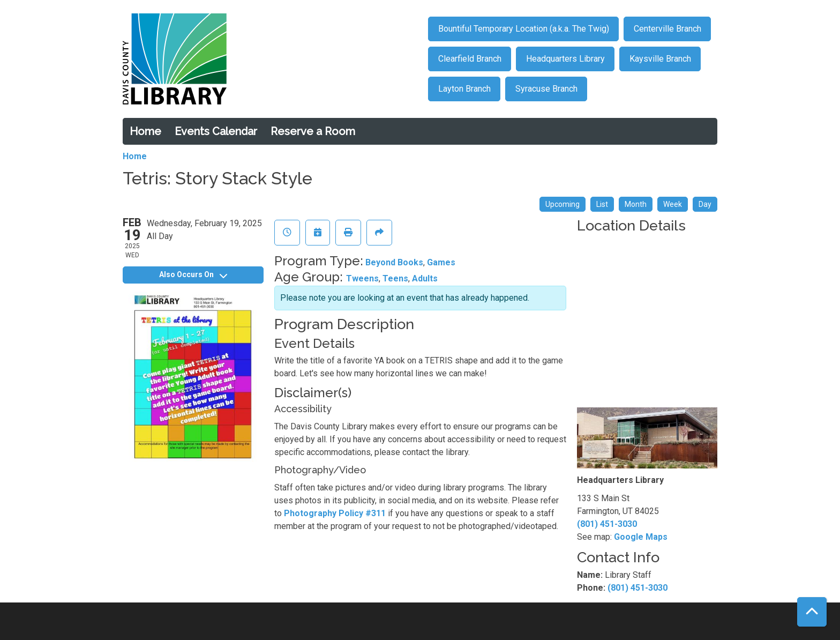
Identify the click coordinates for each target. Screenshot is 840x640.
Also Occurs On (193, 274)
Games (441, 262)
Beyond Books (394, 262)
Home (145, 131)
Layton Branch (464, 89)
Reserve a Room (313, 131)
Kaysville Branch (660, 59)
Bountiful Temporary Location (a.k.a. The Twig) (524, 29)
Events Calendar (216, 131)
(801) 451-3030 (607, 524)
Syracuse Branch (546, 89)
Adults (425, 278)
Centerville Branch (667, 29)
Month (636, 204)
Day (705, 204)
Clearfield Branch (470, 59)
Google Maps (641, 537)
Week (673, 204)
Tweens (362, 278)
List (602, 204)
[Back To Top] (812, 612)
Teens (395, 278)
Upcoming (562, 204)
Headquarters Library (565, 59)
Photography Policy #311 (335, 513)
